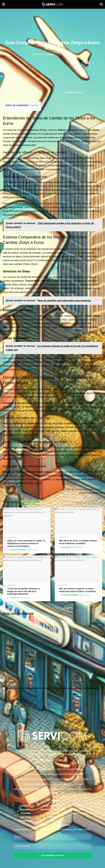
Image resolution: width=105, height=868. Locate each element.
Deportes (25, 807)
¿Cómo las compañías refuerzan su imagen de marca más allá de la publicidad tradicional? (24, 592)
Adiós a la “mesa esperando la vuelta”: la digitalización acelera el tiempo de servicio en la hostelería (26, 544)
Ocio (53, 822)
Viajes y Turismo (80, 815)
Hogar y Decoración (53, 807)
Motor (53, 818)
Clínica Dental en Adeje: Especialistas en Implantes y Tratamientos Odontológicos (52, 780)
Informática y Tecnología (53, 811)
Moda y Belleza (53, 815)
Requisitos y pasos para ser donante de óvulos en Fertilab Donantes (53, 775)
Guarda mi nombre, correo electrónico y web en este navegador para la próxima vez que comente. (53, 689)
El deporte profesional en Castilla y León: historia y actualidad (53, 771)
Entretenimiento (26, 822)
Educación (25, 818)
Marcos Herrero (19, 551)
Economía (25, 815)
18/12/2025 (77, 548)
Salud (79, 807)
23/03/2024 (37, 54)
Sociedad (50, 54)
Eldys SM (67, 548)
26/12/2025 (33, 551)
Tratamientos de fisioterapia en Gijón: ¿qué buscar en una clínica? (53, 785)
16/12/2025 (85, 596)
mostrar (34, 106)
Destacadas (26, 811)
